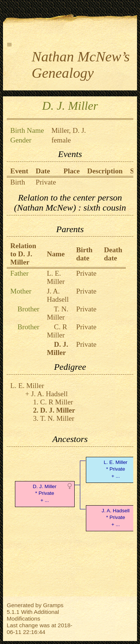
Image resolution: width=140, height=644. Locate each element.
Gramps (53, 605)
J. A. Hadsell (58, 295)
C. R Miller (57, 331)
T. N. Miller (57, 313)
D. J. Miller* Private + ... (45, 494)
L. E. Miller (56, 277)
